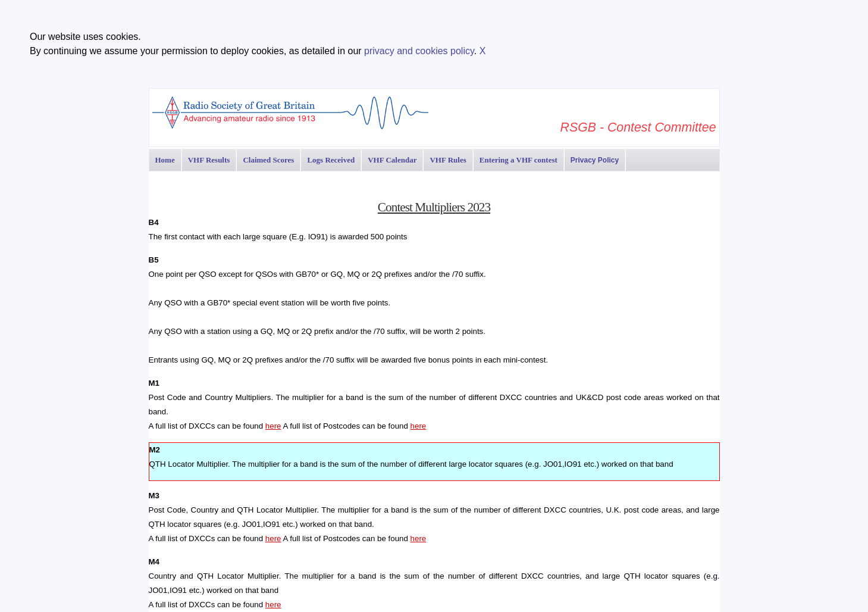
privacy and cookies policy (419, 51)
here (273, 426)
